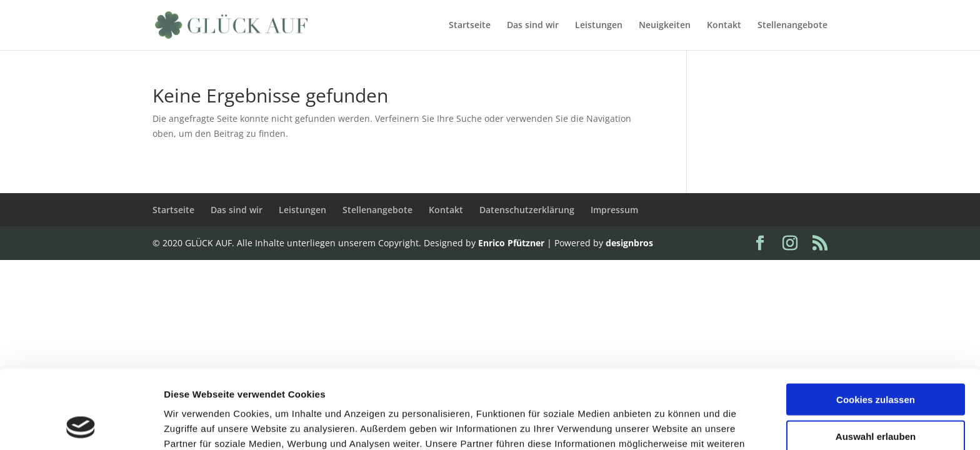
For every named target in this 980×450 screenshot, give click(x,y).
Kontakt (724, 26)
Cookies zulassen (876, 325)
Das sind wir (533, 26)
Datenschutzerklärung (527, 210)
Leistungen (599, 26)
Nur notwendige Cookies (876, 398)
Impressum (614, 210)
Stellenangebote (792, 26)
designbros (629, 243)
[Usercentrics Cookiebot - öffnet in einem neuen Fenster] (81, 426)
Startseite (470, 26)
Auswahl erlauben (876, 362)
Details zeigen (665, 425)
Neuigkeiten (665, 26)
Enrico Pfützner (511, 243)
